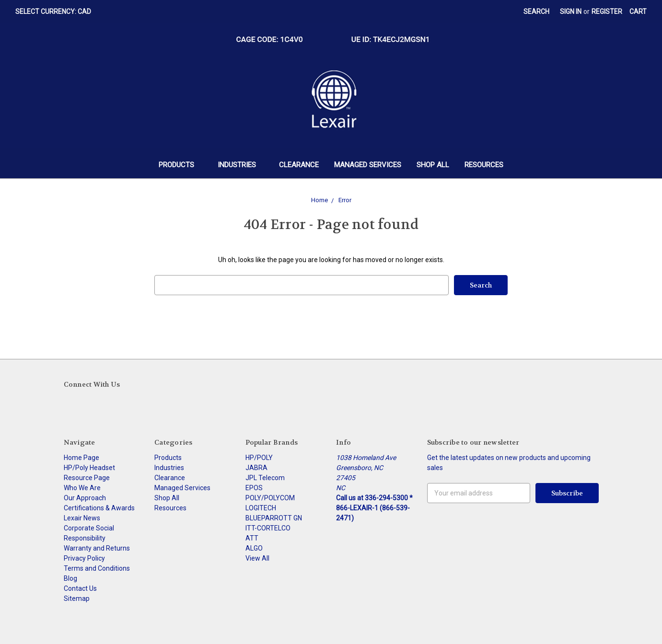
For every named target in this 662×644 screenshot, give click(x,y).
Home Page (81, 458)
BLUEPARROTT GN (274, 518)
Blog (70, 578)
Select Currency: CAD (57, 11)
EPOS (254, 488)
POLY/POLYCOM (270, 498)
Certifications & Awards (99, 508)
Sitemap (77, 598)
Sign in (571, 11)
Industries (241, 165)
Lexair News (82, 518)
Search (536, 11)
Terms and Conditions (97, 568)
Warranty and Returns (97, 548)
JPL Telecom (265, 478)
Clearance (299, 165)
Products (180, 165)
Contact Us (80, 588)
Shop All (433, 165)
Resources (484, 165)
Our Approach (85, 498)
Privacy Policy (84, 558)
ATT (252, 538)
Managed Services (368, 165)
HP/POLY (259, 458)
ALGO (254, 548)
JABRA (256, 468)
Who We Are (82, 488)
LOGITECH (261, 508)
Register (607, 11)
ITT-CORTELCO (268, 528)
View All (257, 558)
